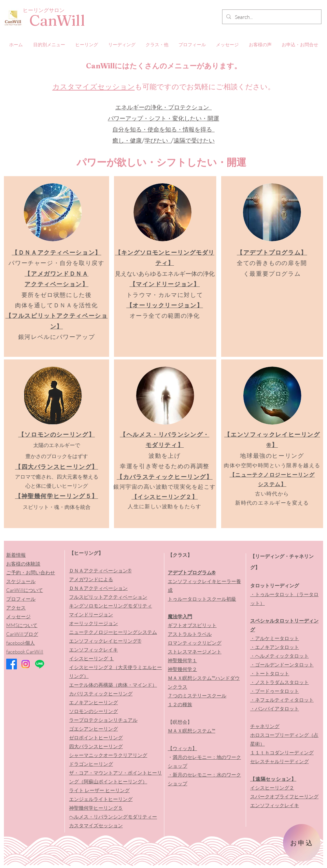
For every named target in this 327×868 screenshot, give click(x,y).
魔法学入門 (180, 616)
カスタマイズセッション (94, 87)
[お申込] (302, 843)
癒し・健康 (127, 140)
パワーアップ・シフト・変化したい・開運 (163, 118)
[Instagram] (26, 664)
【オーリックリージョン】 (165, 305)
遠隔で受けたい (194, 140)
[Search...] (271, 17)
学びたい (158, 140)
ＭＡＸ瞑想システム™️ (192, 731)
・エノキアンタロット (275, 647)
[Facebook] (12, 664)
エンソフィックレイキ (275, 805)
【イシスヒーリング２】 (165, 497)
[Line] (40, 664)
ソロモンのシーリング (93, 711)
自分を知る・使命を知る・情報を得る (163, 129)
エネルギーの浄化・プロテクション (163, 107)
